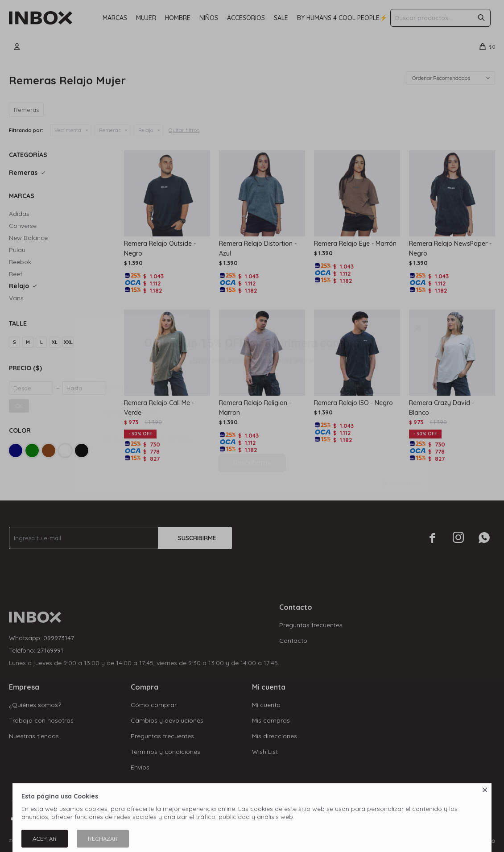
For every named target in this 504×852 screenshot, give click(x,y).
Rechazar (103, 839)
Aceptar (45, 839)
